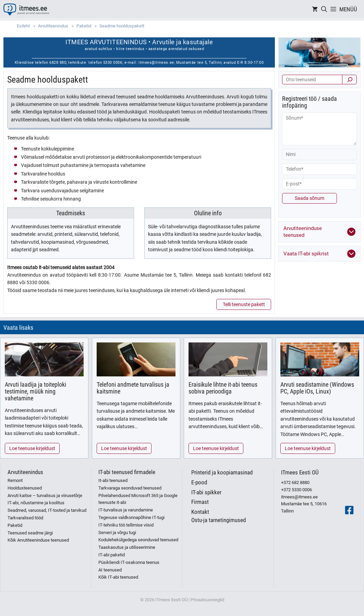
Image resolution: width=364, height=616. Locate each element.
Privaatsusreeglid (207, 600)
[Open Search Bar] (324, 9)
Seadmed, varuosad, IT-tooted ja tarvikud (47, 510)
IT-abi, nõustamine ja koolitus (36, 503)
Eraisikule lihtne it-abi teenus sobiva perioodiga (223, 388)
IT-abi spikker (206, 492)
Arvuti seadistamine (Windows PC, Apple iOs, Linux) (317, 388)
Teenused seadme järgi (30, 533)
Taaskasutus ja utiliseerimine (127, 547)
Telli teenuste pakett (244, 304)
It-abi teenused (113, 480)
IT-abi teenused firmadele (127, 472)
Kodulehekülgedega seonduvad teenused (138, 540)
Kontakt (200, 512)
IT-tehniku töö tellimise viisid (126, 525)
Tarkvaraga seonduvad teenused (130, 488)
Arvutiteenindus (25, 472)
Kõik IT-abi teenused (118, 577)
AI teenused (110, 570)
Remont (15, 480)
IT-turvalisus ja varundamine (126, 510)
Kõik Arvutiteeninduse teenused (38, 540)
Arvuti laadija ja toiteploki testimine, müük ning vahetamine (35, 391)
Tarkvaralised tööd (25, 518)
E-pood (199, 482)
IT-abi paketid (112, 555)
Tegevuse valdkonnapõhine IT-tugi (131, 517)
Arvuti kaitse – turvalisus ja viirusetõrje (45, 496)
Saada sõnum (310, 198)
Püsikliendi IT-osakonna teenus (129, 562)
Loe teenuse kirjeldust (32, 448)
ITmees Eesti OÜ (300, 472)
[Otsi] (349, 80)
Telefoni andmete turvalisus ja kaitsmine (133, 388)
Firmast (200, 502)
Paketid (15, 525)
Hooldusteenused (25, 488)
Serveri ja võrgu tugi (117, 533)
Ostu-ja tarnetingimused (219, 520)
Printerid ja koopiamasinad (222, 472)
